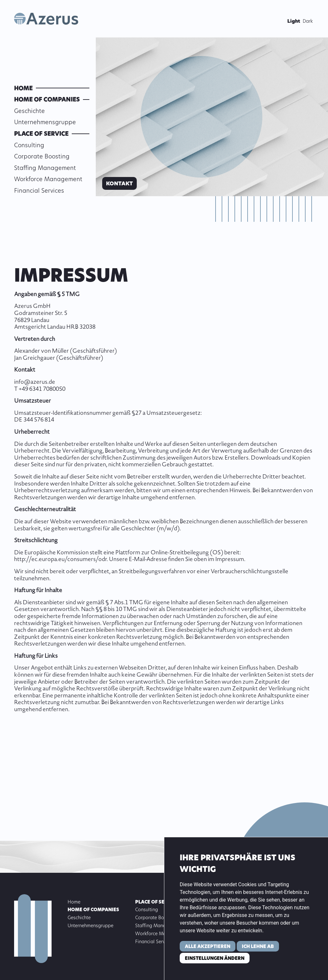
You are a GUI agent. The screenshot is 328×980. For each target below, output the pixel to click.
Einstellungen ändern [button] (215, 959)
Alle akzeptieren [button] (208, 947)
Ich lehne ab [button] (258, 947)
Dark (308, 22)
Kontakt (119, 184)
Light (294, 22)
